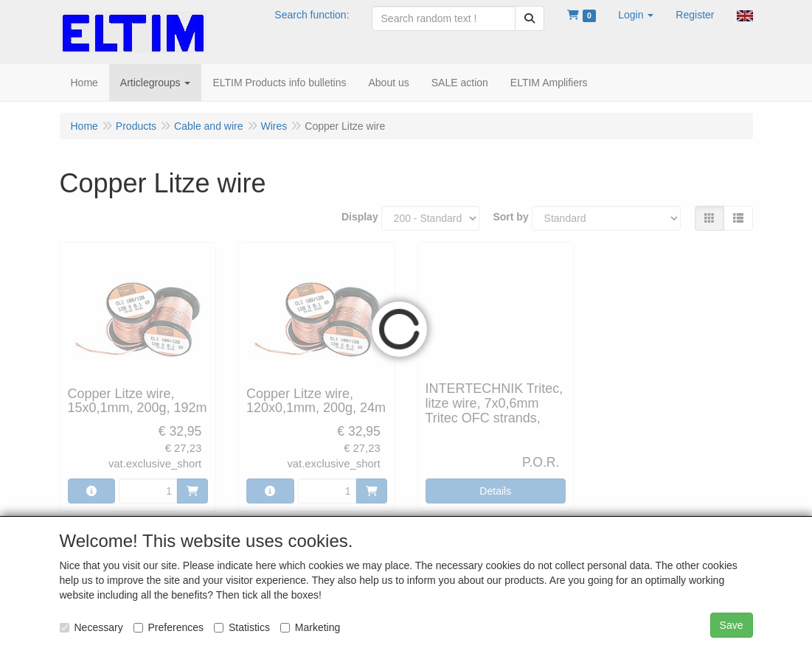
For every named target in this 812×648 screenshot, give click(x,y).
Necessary (91, 627)
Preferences (169, 627)
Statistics (242, 627)
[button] (636, 15)
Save (732, 625)
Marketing (310, 627)
